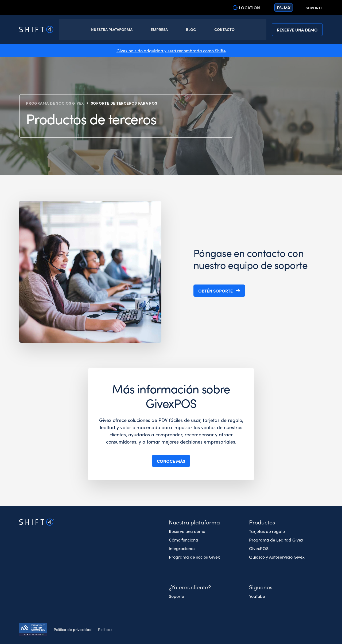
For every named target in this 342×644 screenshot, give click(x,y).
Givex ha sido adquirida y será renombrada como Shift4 (171, 50)
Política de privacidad (73, 629)
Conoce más (171, 461)
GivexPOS (259, 548)
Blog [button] (191, 29)
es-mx (284, 7)
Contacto (224, 29)
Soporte (314, 8)
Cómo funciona (184, 540)
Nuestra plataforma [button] (194, 522)
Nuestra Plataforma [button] (112, 29)
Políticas (105, 629)
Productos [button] (262, 522)
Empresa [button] (159, 29)
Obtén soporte (215, 291)
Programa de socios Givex (55, 103)
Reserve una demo (297, 30)
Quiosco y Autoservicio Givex (277, 557)
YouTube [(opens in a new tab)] (257, 596)
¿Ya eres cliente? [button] (190, 587)
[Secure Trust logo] (33, 630)
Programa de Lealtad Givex (276, 540)
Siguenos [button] (261, 587)
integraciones (182, 548)
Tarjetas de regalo (267, 531)
